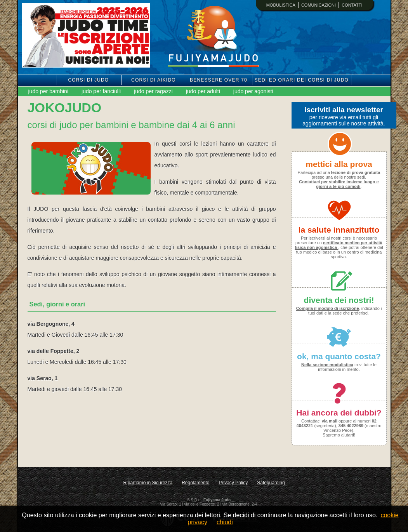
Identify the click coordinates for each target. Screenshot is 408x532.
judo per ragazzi (153, 91)
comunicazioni (319, 5)
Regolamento (195, 483)
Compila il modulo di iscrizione (328, 308)
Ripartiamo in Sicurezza (148, 483)
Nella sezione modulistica (327, 365)
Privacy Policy (234, 483)
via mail (330, 421)
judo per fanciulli (101, 91)
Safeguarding (271, 483)
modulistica (281, 5)
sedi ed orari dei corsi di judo (302, 80)
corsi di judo (88, 80)
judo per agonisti (253, 91)
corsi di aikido (154, 80)
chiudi (225, 522)
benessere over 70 (219, 80)
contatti (352, 5)
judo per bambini (49, 91)
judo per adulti (203, 91)
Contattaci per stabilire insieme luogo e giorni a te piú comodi (339, 184)
